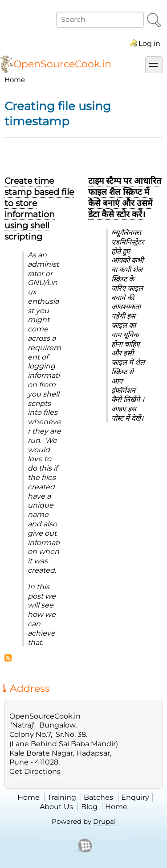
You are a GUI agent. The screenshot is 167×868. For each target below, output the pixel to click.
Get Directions (35, 771)
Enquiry (135, 797)
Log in (149, 43)
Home (15, 80)
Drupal (104, 821)
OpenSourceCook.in (62, 64)
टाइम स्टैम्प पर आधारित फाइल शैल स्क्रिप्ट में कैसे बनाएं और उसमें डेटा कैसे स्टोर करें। (125, 197)
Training (62, 797)
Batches (98, 797)
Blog (89, 807)
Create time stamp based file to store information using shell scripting (39, 209)
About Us (56, 807)
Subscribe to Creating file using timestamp (8, 658)
